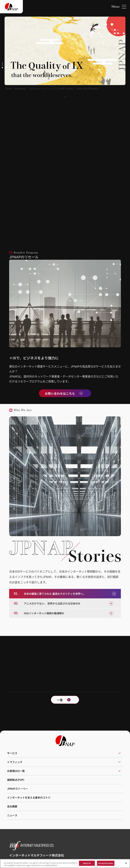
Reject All (87, 865)
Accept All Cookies (106, 865)
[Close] (126, 865)
